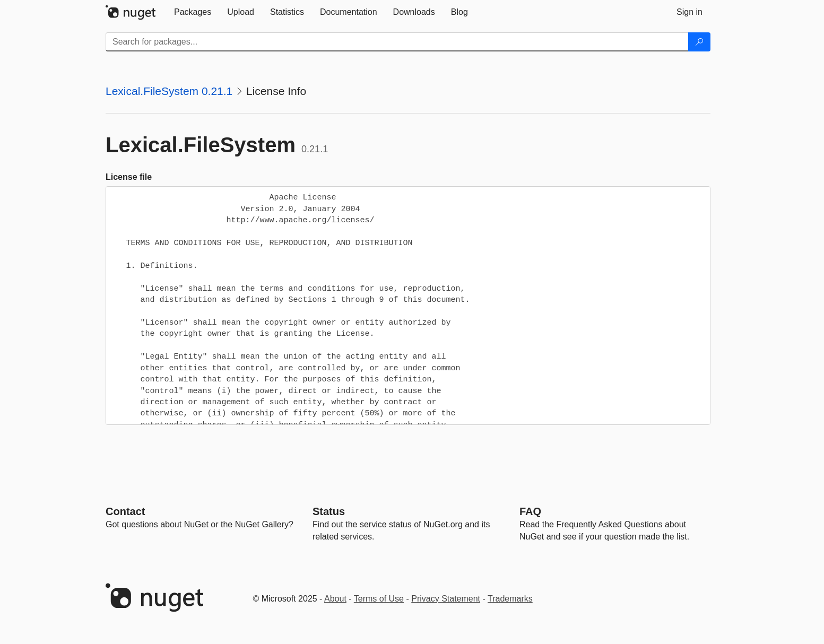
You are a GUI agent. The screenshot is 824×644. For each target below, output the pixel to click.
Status (329, 511)
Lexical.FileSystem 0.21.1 (169, 91)
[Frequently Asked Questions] (530, 511)
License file (129, 177)
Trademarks (510, 599)
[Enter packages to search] (397, 42)
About (335, 599)
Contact (125, 511)
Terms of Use (379, 599)
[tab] (193, 12)
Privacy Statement (446, 599)
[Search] (699, 42)
